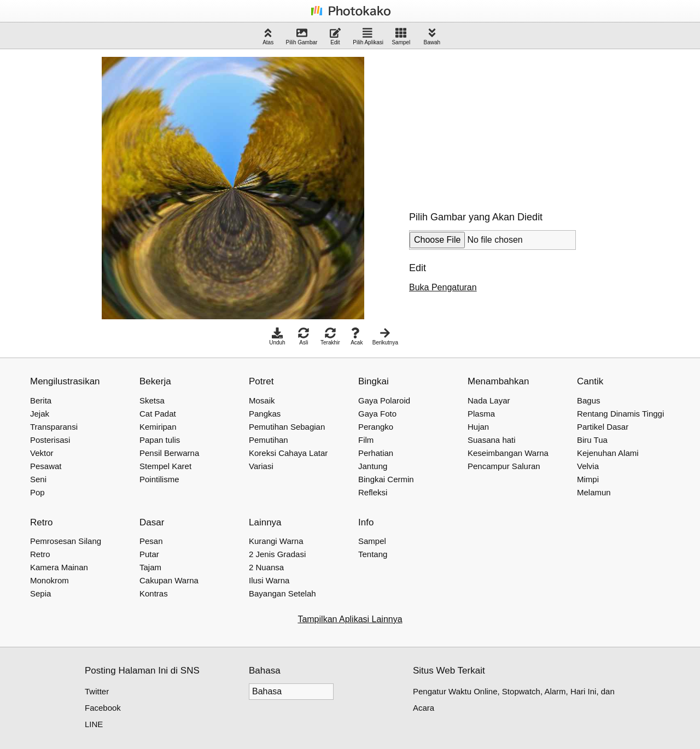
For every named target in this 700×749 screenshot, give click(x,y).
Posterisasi (50, 440)
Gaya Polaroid (384, 400)
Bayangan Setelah (282, 593)
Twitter (97, 691)
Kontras (154, 593)
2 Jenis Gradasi (277, 554)
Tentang (373, 554)
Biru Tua (592, 440)
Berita (41, 400)
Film (366, 440)
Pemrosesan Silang (66, 541)
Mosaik (262, 400)
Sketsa (152, 400)
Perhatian (376, 453)
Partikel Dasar (603, 427)
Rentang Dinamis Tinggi (620, 414)
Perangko (376, 427)
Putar (149, 554)
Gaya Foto (377, 414)
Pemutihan (269, 440)
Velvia (588, 466)
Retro (40, 554)
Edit (335, 36)
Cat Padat (158, 414)
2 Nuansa (266, 567)
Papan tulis (160, 440)
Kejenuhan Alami (608, 453)
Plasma (481, 414)
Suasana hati (492, 440)
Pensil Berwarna (169, 453)
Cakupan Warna (169, 580)
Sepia (40, 593)
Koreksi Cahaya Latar (288, 453)
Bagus (589, 400)
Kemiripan (158, 427)
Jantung (373, 466)
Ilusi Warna (269, 580)
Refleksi (373, 492)
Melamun (594, 492)
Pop (37, 492)
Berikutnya (385, 337)
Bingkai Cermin (386, 479)
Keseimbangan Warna (508, 453)
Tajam (150, 567)
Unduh (277, 337)
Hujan (478, 427)
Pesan (151, 541)
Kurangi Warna (276, 541)
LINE (94, 724)
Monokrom (49, 580)
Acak (357, 337)
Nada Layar (489, 400)
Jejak (40, 414)
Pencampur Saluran (504, 466)
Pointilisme (159, 479)
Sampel (401, 36)
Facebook (103, 708)
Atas (268, 36)
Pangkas (265, 414)
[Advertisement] (491, 125)
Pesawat (46, 466)
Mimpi (588, 479)
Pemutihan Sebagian (287, 427)
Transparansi (54, 427)
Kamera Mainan (59, 567)
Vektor (42, 453)
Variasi (261, 466)
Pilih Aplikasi (368, 36)
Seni (38, 479)
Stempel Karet (165, 466)
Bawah (432, 36)
